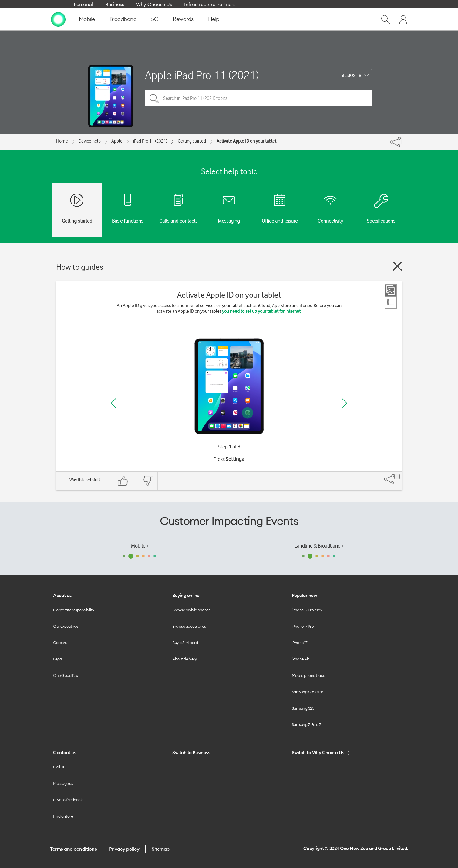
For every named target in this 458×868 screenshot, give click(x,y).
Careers (60, 643)
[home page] (58, 19)
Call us (59, 767)
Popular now (305, 595)
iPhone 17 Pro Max (307, 610)
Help (214, 19)
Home (62, 141)
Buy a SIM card (185, 643)
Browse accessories (189, 626)
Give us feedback (68, 800)
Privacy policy (124, 849)
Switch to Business (195, 753)
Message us (63, 783)
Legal (58, 659)
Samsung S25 (303, 708)
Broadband (123, 19)
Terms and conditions (73, 849)
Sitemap (161, 849)
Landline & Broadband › (319, 546)
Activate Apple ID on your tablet (246, 141)
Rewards (183, 19)
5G (155, 19)
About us (62, 595)
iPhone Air (300, 659)
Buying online (186, 595)
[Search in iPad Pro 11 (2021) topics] (259, 98)
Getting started (192, 141)
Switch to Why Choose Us (322, 753)
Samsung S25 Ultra (308, 692)
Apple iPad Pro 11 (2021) (202, 75)
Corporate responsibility (74, 610)
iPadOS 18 (352, 76)
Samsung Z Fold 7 (306, 724)
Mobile (87, 19)
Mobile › (140, 546)
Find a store (63, 816)
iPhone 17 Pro (303, 626)
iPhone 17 (300, 643)
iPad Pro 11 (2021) (150, 141)
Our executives (66, 626)
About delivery (184, 659)
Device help (90, 141)
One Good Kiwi (66, 675)
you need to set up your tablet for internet (261, 311)
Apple (117, 141)
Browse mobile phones (191, 610)
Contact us (64, 753)
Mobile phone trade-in (311, 675)
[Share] (401, 140)
